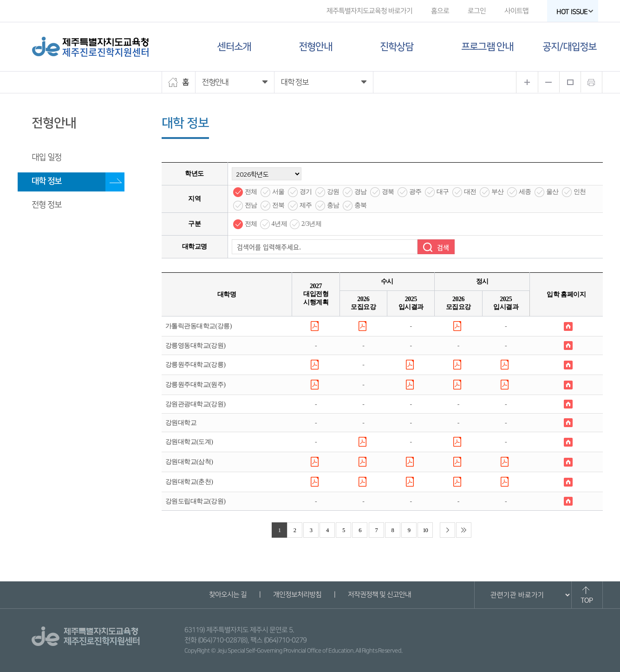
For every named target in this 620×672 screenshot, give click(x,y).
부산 (498, 192)
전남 (251, 205)
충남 (333, 205)
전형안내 (315, 47)
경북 (388, 192)
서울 (278, 192)
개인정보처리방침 (297, 595)
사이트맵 (516, 11)
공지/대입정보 (569, 47)
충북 (361, 205)
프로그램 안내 (487, 47)
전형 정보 (46, 205)
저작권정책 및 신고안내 (379, 595)
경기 (306, 192)
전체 (251, 192)
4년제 (280, 224)
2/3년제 (311, 224)
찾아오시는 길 (228, 595)
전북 (278, 205)
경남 (361, 192)
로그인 (476, 11)
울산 (552, 192)
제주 (306, 205)
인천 (580, 192)
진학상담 (397, 47)
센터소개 (234, 47)
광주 (415, 192)
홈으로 (440, 11)
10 (425, 530)
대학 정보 (46, 181)
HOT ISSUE (574, 12)
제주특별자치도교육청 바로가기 (369, 11)
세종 (525, 192)
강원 (333, 192)
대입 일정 (46, 158)
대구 (443, 192)
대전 (470, 192)
